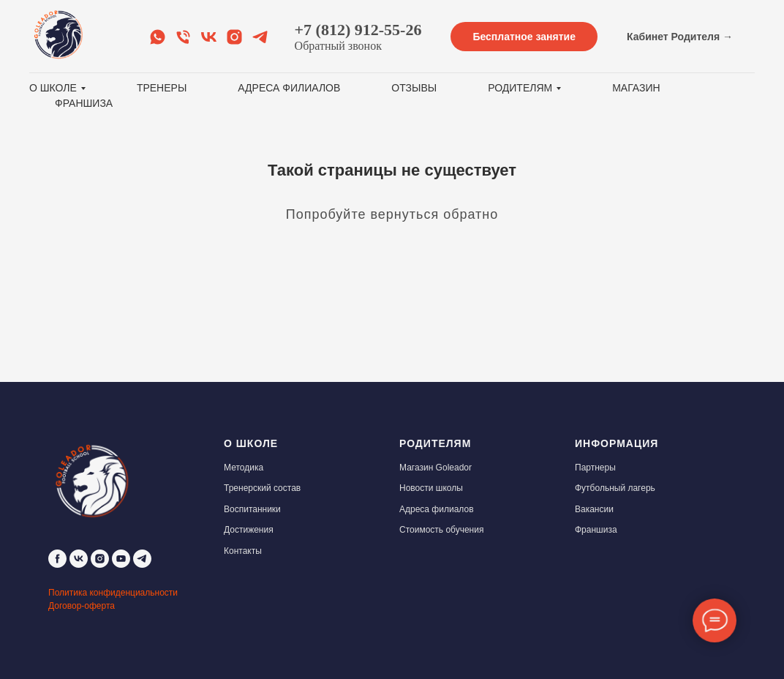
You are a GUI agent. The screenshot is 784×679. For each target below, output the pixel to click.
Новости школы (431, 488)
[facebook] (57, 559)
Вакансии (594, 509)
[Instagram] (234, 37)
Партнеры (595, 468)
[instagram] (100, 559)
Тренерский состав (262, 488)
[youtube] (121, 559)
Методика (244, 468)
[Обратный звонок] (183, 37)
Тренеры (162, 88)
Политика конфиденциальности (113, 593)
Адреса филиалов (289, 88)
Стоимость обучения (441, 530)
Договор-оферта (82, 606)
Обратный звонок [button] (338, 46)
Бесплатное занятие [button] (524, 37)
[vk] (79, 559)
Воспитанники (252, 509)
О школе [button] (53, 88)
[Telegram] (260, 37)
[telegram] (142, 559)
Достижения (249, 530)
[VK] (209, 37)
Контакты (243, 551)
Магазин (636, 88)
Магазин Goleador (436, 468)
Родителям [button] (520, 88)
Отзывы (414, 88)
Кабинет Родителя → (680, 37)
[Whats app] (158, 37)
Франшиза (84, 103)
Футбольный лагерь (615, 488)
